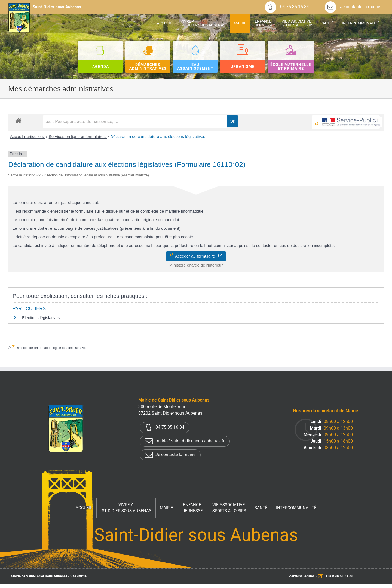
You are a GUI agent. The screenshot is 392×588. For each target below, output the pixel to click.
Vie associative (229, 508)
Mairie (166, 508)
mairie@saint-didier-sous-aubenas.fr (185, 441)
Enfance (193, 508)
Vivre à (127, 508)
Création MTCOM (339, 576)
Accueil (84, 508)
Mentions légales (301, 576)
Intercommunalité (296, 508)
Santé (261, 508)
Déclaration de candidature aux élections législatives (158, 137)
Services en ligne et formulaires (78, 137)
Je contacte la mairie (352, 7)
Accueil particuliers (27, 137)
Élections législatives (41, 318)
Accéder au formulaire (198, 256)
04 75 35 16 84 (287, 7)
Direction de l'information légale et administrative (51, 348)
